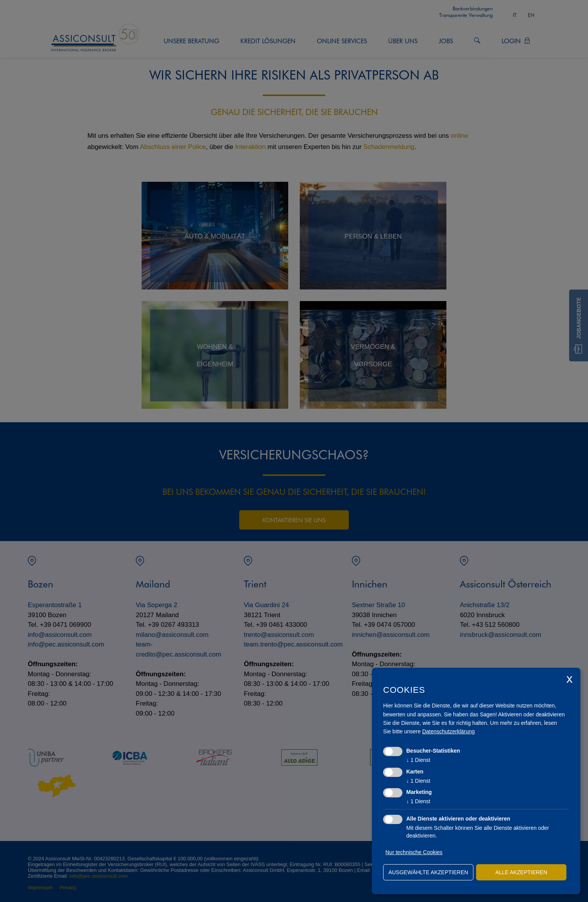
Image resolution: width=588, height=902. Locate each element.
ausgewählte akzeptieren (428, 872)
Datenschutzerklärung (448, 731)
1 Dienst (418, 760)
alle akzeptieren (521, 872)
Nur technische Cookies (414, 852)
